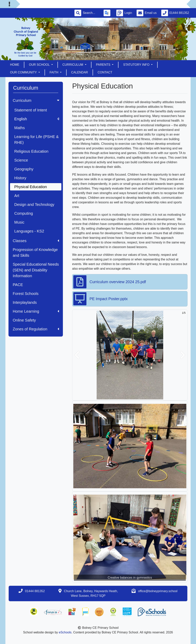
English (37, 119)
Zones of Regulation (36, 329)
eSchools (65, 632)
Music (19, 222)
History (20, 178)
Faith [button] (54, 72)
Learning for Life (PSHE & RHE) (36, 140)
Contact (105, 72)
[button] (77, 355)
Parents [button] (104, 65)
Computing (24, 213)
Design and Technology (34, 205)
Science (21, 160)
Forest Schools (26, 294)
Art (17, 196)
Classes (36, 241)
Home (15, 65)
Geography (24, 169)
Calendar (80, 72)
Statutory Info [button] (137, 65)
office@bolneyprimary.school (158, 591)
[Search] (91, 13)
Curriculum (36, 100)
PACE (18, 285)
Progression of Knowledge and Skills (35, 253)
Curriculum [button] (73, 65)
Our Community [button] (24, 72)
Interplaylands (25, 302)
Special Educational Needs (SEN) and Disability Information (36, 270)
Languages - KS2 (29, 231)
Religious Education (31, 151)
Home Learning (36, 311)
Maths (19, 128)
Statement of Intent (31, 110)
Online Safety (24, 320)
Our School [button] (40, 65)
